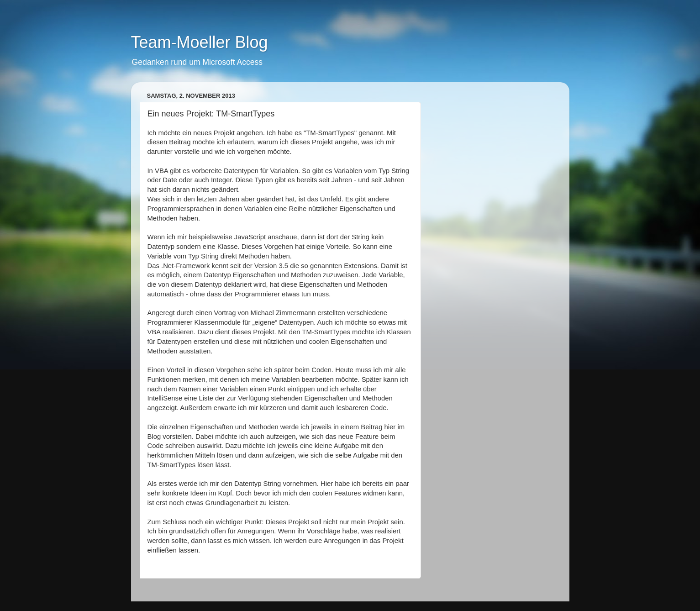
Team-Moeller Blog (200, 42)
